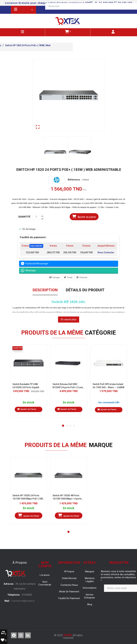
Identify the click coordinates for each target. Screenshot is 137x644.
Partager (56, 277)
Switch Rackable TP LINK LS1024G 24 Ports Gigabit (26, 386)
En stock (28, 403)
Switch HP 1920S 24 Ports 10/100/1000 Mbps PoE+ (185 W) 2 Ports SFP (28, 497)
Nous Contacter (106, 253)
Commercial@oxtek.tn (23, 601)
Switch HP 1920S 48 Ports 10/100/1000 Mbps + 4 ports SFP (67, 497)
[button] (63, 426)
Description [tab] (45, 290)
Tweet (70, 277)
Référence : (74, 180)
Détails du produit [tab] (85, 290)
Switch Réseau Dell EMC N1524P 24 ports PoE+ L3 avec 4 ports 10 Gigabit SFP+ (68, 386)
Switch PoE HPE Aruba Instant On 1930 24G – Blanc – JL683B (108, 386)
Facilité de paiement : (34, 237)
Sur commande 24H (109, 402)
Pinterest (83, 277)
